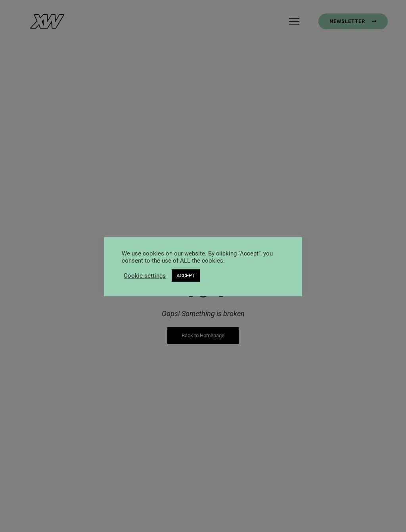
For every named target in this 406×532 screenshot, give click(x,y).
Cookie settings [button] (145, 276)
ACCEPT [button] (186, 276)
